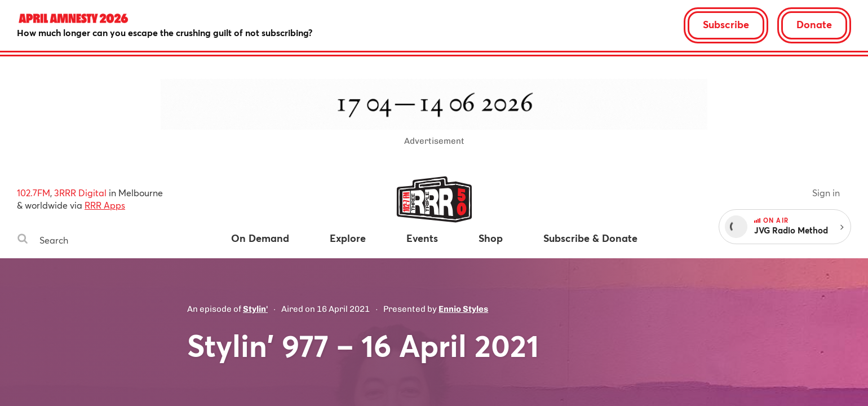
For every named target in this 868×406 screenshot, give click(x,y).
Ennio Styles (463, 309)
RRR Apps (105, 205)
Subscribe (726, 24)
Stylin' (255, 309)
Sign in (826, 193)
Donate (814, 24)
